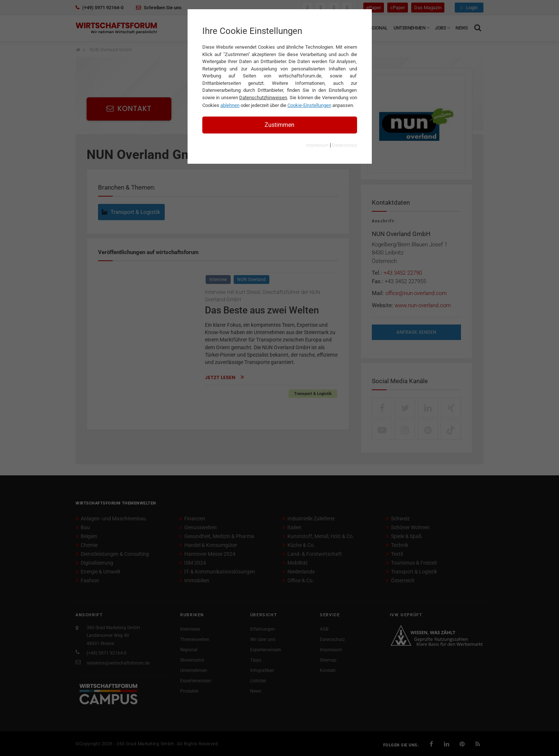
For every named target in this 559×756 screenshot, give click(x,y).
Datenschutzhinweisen (263, 98)
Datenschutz (345, 145)
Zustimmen (279, 125)
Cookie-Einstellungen (309, 105)
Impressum (317, 145)
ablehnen (230, 105)
